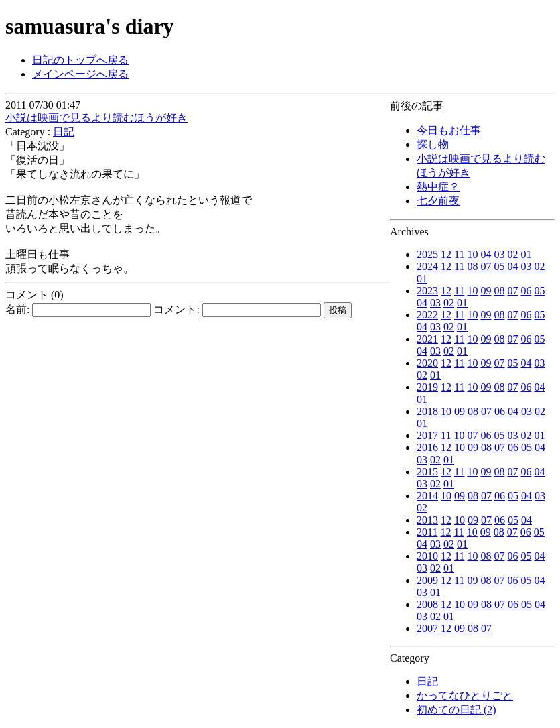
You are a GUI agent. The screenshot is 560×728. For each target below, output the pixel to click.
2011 (427, 532)
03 (499, 254)
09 (486, 291)
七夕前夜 (438, 201)
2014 (427, 496)
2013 (427, 520)
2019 (427, 387)
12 (446, 254)
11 (459, 254)
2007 (427, 628)
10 (472, 254)
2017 (427, 435)
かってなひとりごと (465, 695)
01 (526, 254)
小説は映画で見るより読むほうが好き (96, 118)
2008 (427, 604)
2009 (427, 580)
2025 (427, 254)
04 (486, 254)
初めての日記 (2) (457, 710)
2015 (427, 472)
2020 (427, 363)
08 (472, 266)
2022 (427, 315)
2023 (427, 291)
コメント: (237, 309)
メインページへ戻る (80, 74)
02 (512, 254)
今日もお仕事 (449, 130)
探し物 (433, 144)
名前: (78, 309)
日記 (427, 681)
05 (499, 266)
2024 (427, 266)
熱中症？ (438, 187)
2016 (427, 447)
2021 (427, 339)
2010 (427, 556)
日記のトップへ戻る (80, 60)
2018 (427, 411)
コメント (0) (34, 295)
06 (526, 291)
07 (486, 266)
